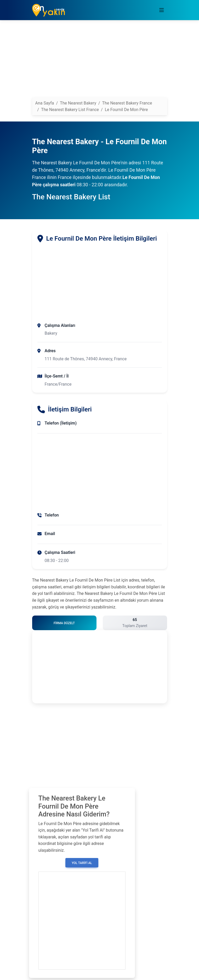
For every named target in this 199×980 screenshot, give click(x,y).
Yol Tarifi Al (82, 863)
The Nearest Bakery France (127, 103)
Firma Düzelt (64, 623)
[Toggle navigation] (162, 10)
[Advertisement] (100, 61)
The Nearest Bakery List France (70, 110)
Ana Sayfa (45, 103)
